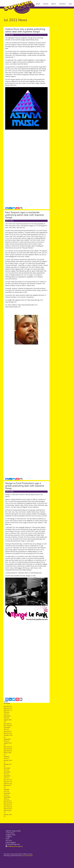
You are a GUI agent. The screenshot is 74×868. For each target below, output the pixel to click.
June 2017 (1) (8, 780)
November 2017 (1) (7, 773)
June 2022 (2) (8, 807)
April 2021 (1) (8, 710)
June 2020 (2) (8, 726)
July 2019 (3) (8, 731)
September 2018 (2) (7, 740)
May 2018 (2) (8, 749)
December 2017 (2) (7, 769)
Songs (46, 4)
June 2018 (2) (8, 747)
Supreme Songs (21, 7)
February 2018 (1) (7, 757)
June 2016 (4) (8, 803)
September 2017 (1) (7, 777)
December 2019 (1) (7, 728)
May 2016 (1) (8, 805)
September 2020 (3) (7, 717)
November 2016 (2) (7, 794)
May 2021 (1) (8, 708)
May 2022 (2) (8, 809)
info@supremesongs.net (15, 846)
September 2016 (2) (7, 798)
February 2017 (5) (7, 790)
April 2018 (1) (8, 751)
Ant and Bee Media (28, 856)
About (54, 4)
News (38, 4)
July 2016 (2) (8, 801)
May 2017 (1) (8, 782)
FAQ (70, 4)
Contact (62, 4)
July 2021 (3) (8, 706)
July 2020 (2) (8, 724)
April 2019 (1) (8, 733)
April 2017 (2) (8, 784)
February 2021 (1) (7, 713)
